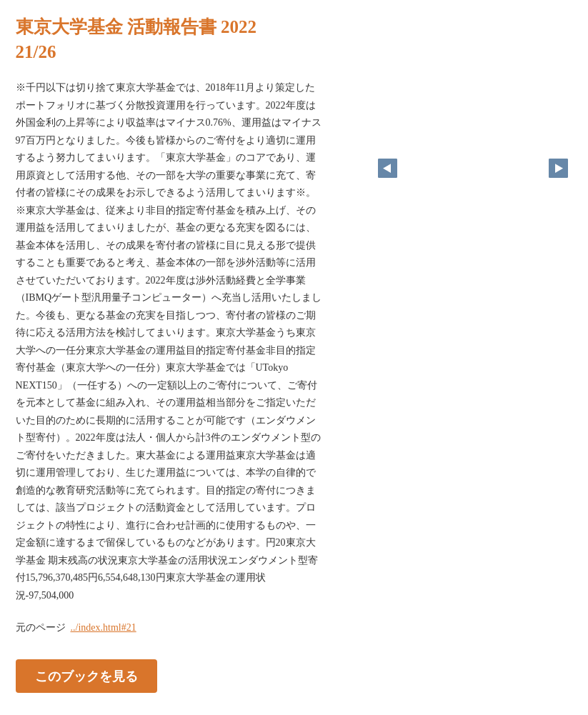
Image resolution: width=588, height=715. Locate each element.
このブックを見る (86, 676)
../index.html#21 (104, 627)
